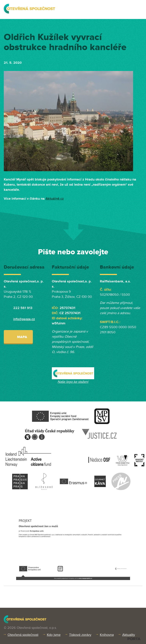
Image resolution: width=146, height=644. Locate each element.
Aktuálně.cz (55, 199)
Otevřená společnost (23, 635)
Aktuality (129, 635)
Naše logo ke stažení (73, 382)
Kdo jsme (54, 635)
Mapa (18, 337)
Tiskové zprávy (80, 635)
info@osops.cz (24, 319)
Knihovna (107, 635)
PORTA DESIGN (134, 639)
